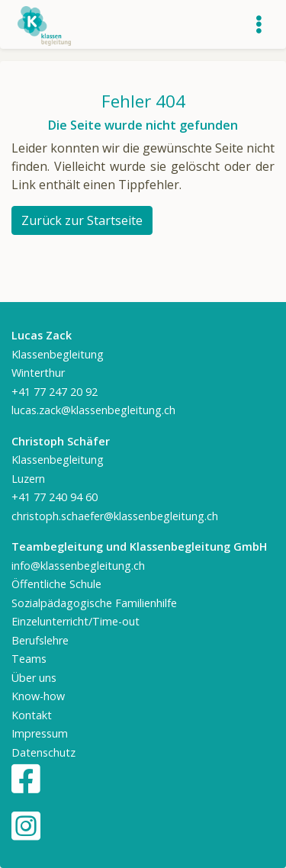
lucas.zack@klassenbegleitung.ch (93, 410)
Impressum (40, 733)
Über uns (34, 678)
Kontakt (32, 715)
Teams (29, 659)
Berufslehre (40, 640)
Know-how (38, 696)
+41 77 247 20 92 (55, 392)
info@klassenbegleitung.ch (78, 566)
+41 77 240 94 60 (55, 497)
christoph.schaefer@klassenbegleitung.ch (115, 516)
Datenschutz (43, 752)
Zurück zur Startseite (82, 220)
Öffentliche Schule (56, 584)
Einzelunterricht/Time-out (76, 621)
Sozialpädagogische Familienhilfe (94, 603)
